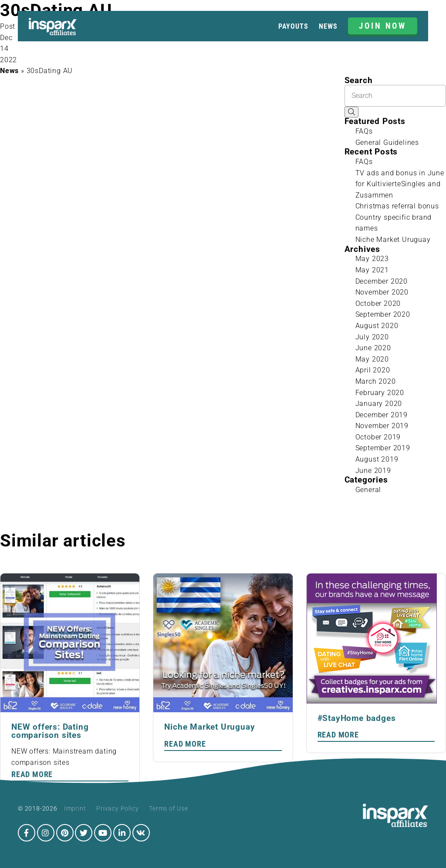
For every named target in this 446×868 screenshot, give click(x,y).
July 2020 (372, 337)
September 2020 (383, 314)
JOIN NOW (383, 26)
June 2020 (373, 348)
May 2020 (372, 359)
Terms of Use (169, 808)
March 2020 (376, 381)
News (328, 26)
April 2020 (373, 370)
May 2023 (372, 259)
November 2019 (382, 426)
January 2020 (379, 404)
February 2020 (380, 393)
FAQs (364, 131)
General (368, 490)
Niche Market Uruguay (393, 240)
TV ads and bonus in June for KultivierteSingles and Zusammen (400, 184)
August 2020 (377, 326)
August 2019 (377, 459)
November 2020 (382, 292)
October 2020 (378, 303)
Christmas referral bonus (397, 206)
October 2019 (378, 437)
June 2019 (373, 471)
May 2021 (372, 270)
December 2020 (382, 281)
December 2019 (382, 415)
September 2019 (383, 448)
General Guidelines (387, 142)
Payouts (293, 26)
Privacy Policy (117, 808)
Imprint (75, 808)
